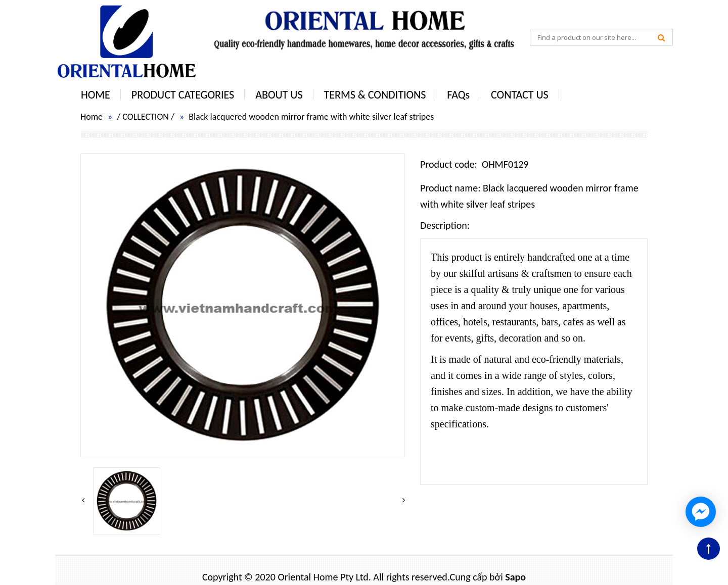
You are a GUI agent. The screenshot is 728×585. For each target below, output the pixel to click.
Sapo (515, 577)
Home (92, 117)
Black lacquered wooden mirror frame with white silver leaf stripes (311, 117)
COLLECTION (146, 117)
